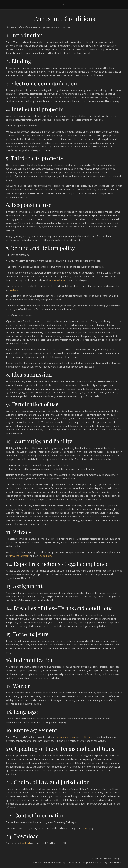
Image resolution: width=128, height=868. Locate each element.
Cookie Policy (45, 556)
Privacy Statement (20, 556)
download (25, 843)
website (14, 290)
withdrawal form (57, 280)
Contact (99, 862)
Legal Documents (111, 862)
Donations (73, 862)
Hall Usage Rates (86, 862)
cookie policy (87, 737)
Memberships (60, 862)
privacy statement (66, 737)
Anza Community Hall (43, 862)
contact (85, 828)
